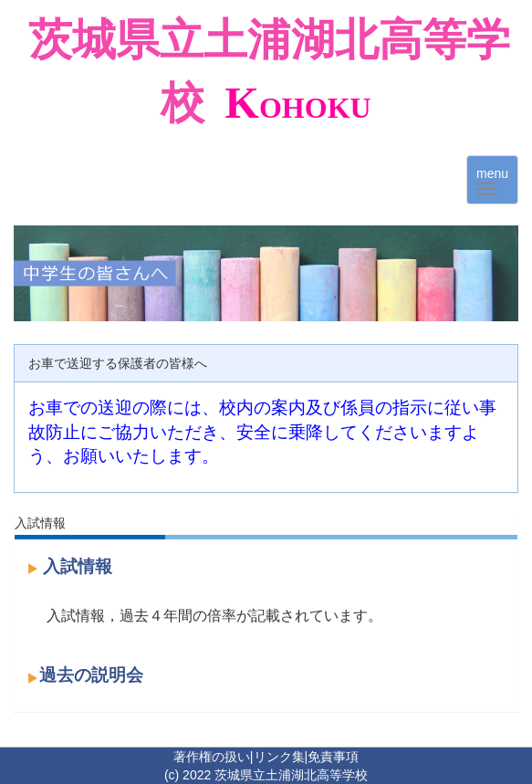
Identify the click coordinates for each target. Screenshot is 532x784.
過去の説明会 (91, 675)
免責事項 (333, 757)
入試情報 (78, 566)
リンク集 (279, 757)
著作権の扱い (212, 757)
